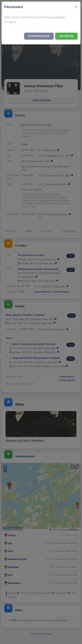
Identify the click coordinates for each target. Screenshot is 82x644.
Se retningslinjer (39, 36)
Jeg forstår (66, 36)
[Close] (76, 7)
